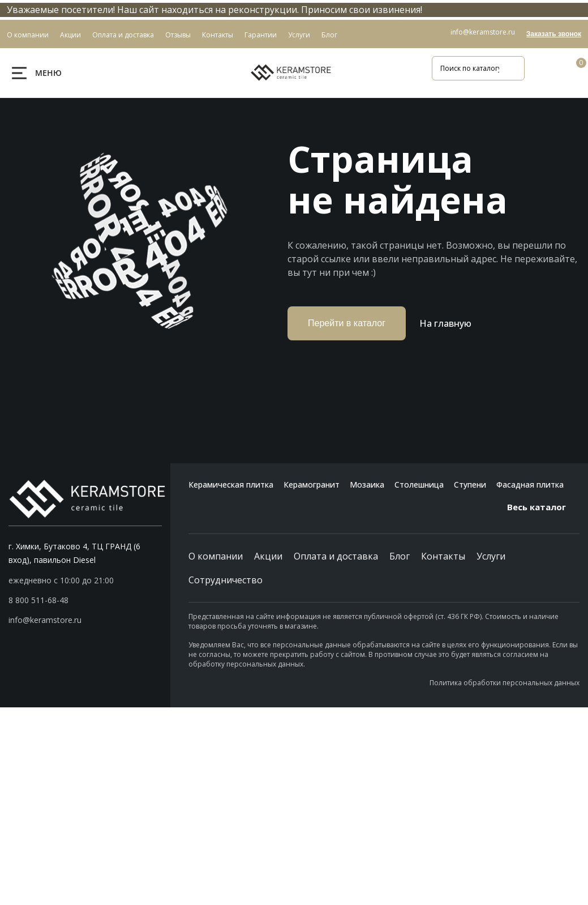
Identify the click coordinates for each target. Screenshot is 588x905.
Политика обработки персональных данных (505, 683)
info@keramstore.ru (483, 32)
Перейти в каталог (347, 323)
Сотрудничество (226, 580)
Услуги (491, 556)
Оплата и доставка (336, 556)
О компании (216, 556)
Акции (268, 556)
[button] (85, 600)
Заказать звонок (554, 34)
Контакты (443, 556)
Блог (400, 556)
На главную (445, 323)
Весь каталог (543, 507)
